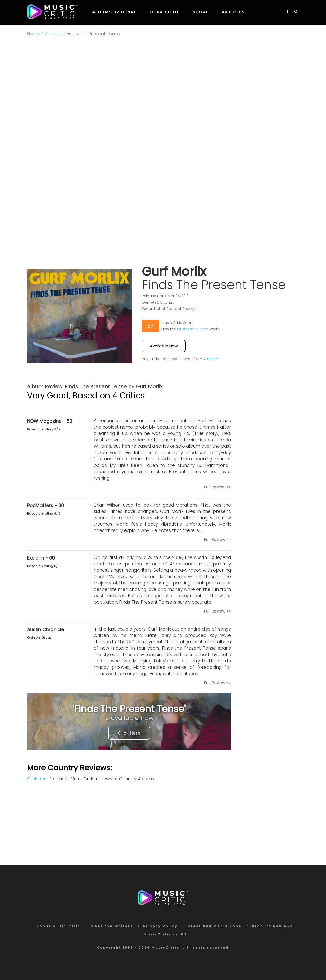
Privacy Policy (160, 926)
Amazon (211, 359)
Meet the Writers (112, 926)
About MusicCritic (58, 926)
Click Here (129, 733)
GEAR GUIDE (165, 12)
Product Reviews (272, 926)
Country (54, 33)
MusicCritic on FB (165, 934)
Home (34, 33)
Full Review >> (217, 487)
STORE (201, 12)
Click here (38, 779)
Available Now (164, 346)
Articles (233, 12)
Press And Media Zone (215, 926)
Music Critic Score (193, 329)
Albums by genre (115, 12)
